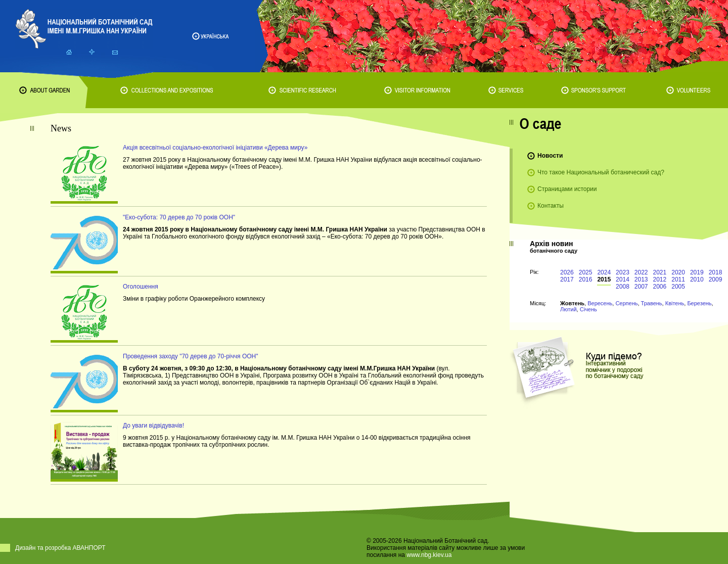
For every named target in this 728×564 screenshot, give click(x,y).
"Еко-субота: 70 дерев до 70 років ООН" (179, 217)
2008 (623, 287)
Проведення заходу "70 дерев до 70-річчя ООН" (190, 356)
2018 (716, 272)
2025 (586, 272)
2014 (623, 279)
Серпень (626, 303)
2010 (697, 279)
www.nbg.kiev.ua (429, 555)
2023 (623, 272)
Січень (588, 309)
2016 (586, 279)
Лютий (568, 309)
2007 (641, 287)
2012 (660, 279)
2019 (697, 272)
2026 (567, 272)
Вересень (600, 303)
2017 (567, 279)
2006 (660, 287)
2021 (660, 272)
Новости (550, 156)
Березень (699, 303)
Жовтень (572, 303)
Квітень (675, 303)
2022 (641, 272)
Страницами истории (567, 189)
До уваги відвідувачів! (153, 426)
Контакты (551, 206)
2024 (604, 272)
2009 (716, 279)
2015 (604, 279)
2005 (678, 287)
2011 (678, 279)
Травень (652, 303)
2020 (678, 272)
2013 (641, 279)
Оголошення (141, 287)
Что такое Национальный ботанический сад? (601, 172)
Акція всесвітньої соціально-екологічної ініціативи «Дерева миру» (215, 148)
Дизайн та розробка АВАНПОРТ (60, 548)
